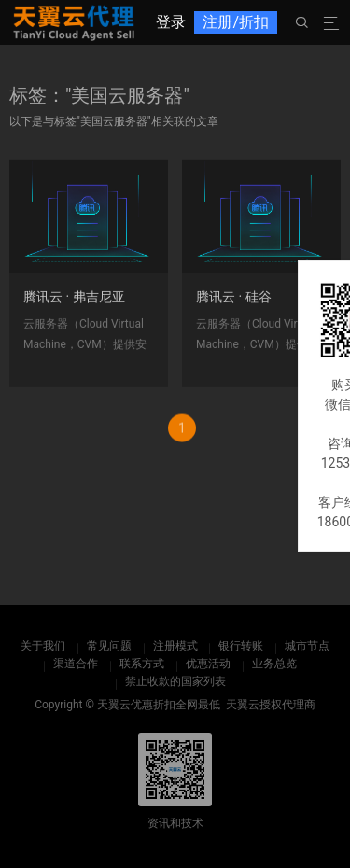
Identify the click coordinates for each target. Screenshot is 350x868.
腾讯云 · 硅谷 (234, 301)
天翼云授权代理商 (271, 705)
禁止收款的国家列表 (175, 681)
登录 (171, 22)
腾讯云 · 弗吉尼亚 (74, 301)
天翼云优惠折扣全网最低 (159, 705)
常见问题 (109, 646)
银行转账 (241, 646)
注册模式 (175, 646)
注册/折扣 (236, 22)
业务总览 (274, 664)
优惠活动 (208, 664)
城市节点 (307, 646)
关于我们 (43, 646)
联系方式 (142, 664)
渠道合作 (76, 664)
